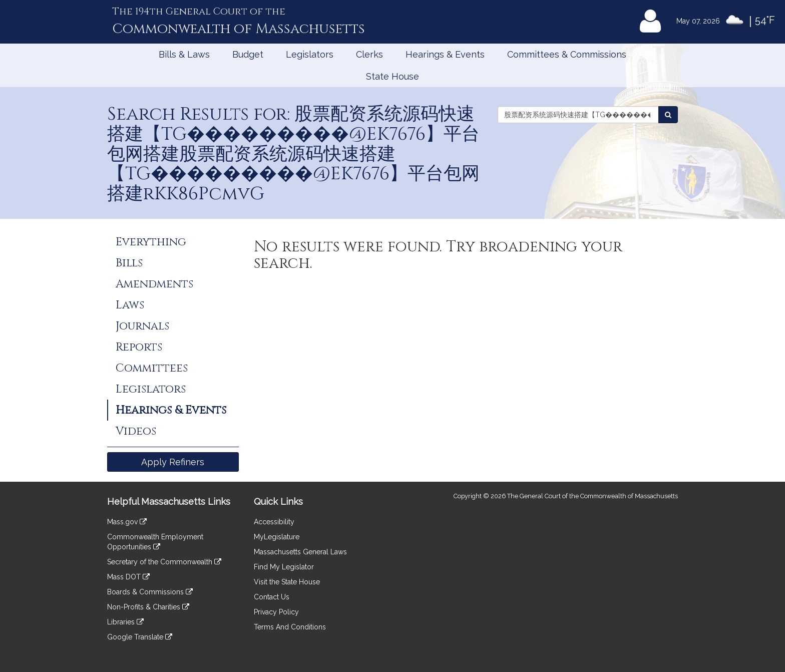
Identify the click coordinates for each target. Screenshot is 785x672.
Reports (139, 347)
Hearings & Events (445, 54)
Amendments (154, 284)
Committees (152, 368)
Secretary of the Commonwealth (164, 562)
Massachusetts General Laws (300, 552)
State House (392, 76)
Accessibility (274, 522)
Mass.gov (127, 522)
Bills (129, 263)
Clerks (369, 54)
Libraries (125, 622)
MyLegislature (277, 537)
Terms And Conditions (290, 627)
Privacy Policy (276, 612)
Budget (248, 54)
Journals (142, 326)
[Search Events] (668, 115)
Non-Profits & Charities (148, 607)
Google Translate (140, 637)
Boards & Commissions (150, 592)
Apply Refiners (173, 462)
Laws (130, 305)
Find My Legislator (284, 567)
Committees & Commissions (567, 54)
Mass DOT (128, 577)
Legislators (310, 54)
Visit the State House (287, 582)
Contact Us (272, 597)
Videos (136, 431)
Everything (151, 242)
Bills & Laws (184, 54)
